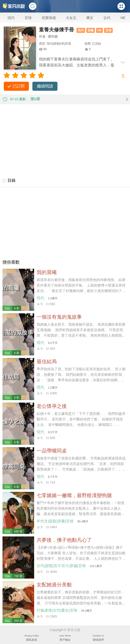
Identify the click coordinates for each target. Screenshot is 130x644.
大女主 (71, 18)
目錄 (8, 181)
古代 (107, 18)
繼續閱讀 (45, 86)
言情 (28, 18)
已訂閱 (19, 86)
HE (123, 18)
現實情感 (49, 18)
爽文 (90, 18)
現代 (11, 18)
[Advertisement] (65, 139)
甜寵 (91, 30)
